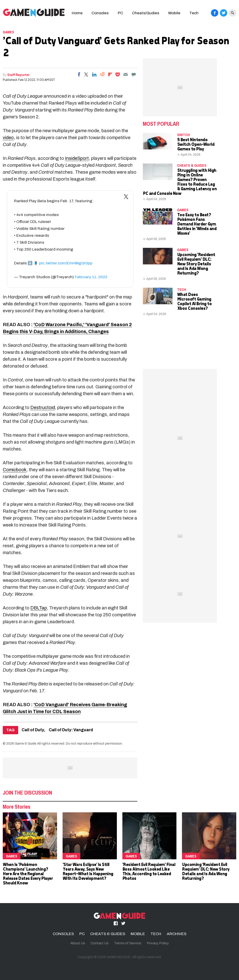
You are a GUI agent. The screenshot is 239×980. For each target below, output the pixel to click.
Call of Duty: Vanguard (71, 730)
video (8, 137)
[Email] (126, 74)
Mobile (174, 13)
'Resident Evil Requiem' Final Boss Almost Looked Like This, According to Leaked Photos (149, 871)
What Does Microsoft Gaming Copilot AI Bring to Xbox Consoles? (194, 301)
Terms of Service (128, 943)
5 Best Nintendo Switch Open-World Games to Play (196, 144)
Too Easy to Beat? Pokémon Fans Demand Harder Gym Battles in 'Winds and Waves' (197, 224)
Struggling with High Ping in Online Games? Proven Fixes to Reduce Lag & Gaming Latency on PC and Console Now (180, 182)
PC (120, 13)
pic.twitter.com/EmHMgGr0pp (66, 263)
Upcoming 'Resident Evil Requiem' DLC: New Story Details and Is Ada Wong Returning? (196, 264)
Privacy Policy (158, 943)
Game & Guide (26, 743)
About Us (78, 943)
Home (77, 13)
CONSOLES (63, 934)
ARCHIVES (177, 934)
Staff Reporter (19, 75)
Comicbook (15, 470)
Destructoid (43, 407)
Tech (194, 13)
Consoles (100, 13)
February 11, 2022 (91, 277)
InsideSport (77, 158)
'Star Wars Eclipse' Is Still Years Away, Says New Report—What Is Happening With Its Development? (88, 871)
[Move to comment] (134, 74)
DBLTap (39, 608)
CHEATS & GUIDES (192, 165)
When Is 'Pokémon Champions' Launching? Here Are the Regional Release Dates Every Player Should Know (28, 873)
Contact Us (100, 943)
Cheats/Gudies (146, 13)
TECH (182, 290)
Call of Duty (33, 730)
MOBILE (138, 934)
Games (8, 32)
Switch (183, 135)
